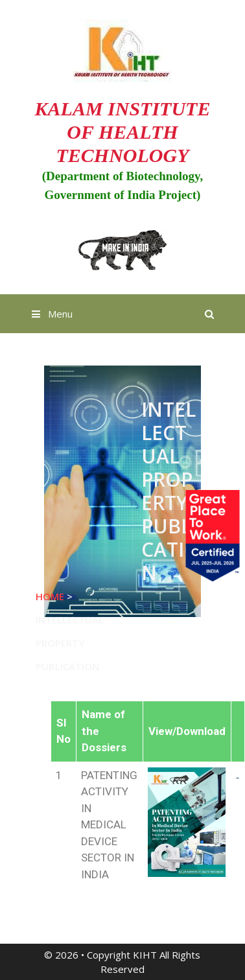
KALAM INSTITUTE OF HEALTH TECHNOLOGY (123, 132)
